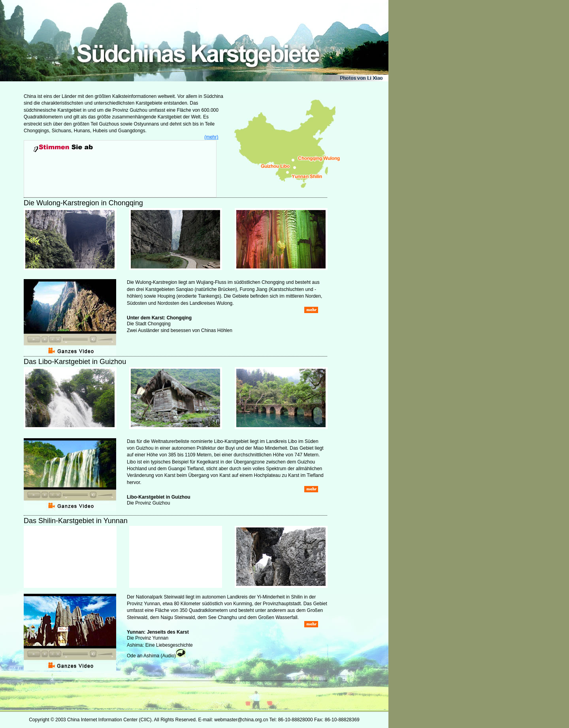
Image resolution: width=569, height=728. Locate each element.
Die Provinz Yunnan (148, 638)
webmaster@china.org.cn (241, 720)
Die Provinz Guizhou (148, 503)
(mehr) (211, 137)
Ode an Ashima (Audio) (151, 656)
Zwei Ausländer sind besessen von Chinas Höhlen (180, 330)
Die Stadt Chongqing (149, 324)
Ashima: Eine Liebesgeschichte (160, 645)
